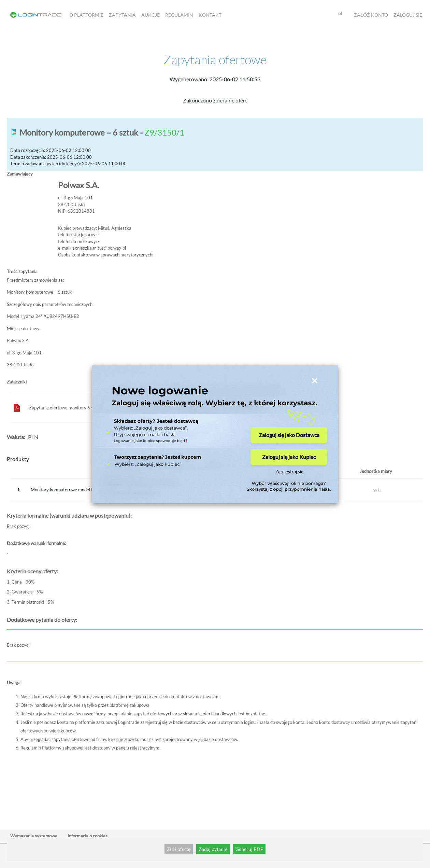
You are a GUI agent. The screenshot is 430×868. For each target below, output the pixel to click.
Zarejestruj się (289, 472)
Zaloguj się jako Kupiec (289, 457)
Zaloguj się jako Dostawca (289, 435)
